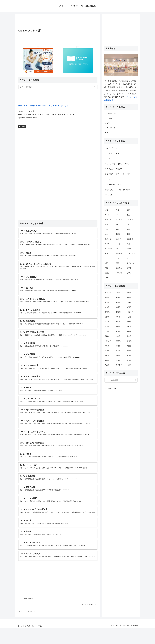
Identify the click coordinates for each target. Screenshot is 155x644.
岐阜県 (107, 327)
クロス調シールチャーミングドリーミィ (121, 174)
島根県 (129, 341)
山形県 (107, 302)
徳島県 (107, 351)
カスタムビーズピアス (114, 169)
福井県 (107, 322)
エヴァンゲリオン (112, 153)
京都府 (129, 331)
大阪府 (107, 336)
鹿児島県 (119, 365)
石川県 (129, 317)
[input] (58, 87)
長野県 (129, 322)
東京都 (118, 312)
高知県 (107, 356)
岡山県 (107, 346)
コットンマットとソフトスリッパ (118, 164)
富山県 (118, 317)
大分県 (129, 360)
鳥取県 (118, 341)
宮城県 (118, 297)
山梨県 (118, 322)
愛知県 (129, 327)
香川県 (118, 351)
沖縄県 (129, 365)
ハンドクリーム (111, 148)
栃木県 (107, 307)
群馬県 (118, 307)
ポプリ (107, 159)
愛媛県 (129, 351)
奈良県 (129, 336)
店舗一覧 (22, 127)
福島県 (118, 302)
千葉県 (107, 312)
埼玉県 (129, 307)
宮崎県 (107, 365)
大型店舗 (108, 293)
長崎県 (107, 360)
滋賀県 (118, 331)
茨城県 (129, 302)
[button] (95, 87)
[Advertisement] (58, 22)
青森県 (129, 293)
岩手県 (107, 297)
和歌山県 (108, 341)
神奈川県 (130, 312)
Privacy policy (110, 389)
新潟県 (107, 317)
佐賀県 (129, 356)
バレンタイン (110, 195)
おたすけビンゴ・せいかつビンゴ (118, 190)
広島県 (118, 346)
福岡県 (118, 356)
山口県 (129, 346)
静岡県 (118, 327)
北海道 (118, 293)
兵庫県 (118, 336)
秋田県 (129, 297)
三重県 (107, 331)
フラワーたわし (111, 179)
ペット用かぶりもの (113, 184)
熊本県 (118, 360)
